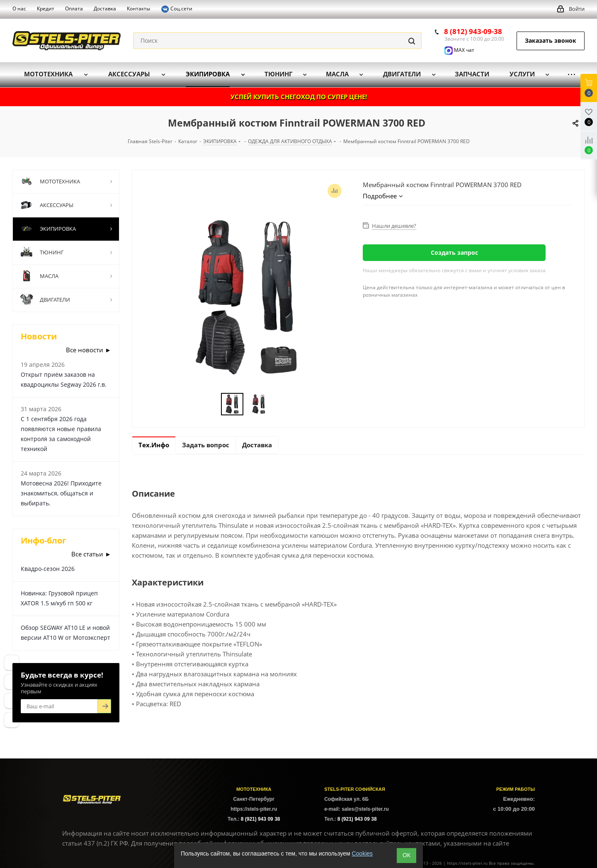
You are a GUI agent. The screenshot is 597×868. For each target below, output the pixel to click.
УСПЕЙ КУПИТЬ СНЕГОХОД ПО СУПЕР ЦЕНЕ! (299, 97)
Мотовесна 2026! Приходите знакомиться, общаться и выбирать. (61, 493)
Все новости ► (89, 350)
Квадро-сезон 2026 (48, 569)
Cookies (362, 853)
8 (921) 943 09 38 (261, 819)
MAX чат (459, 50)
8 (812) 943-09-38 (473, 31)
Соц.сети (177, 9)
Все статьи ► (91, 554)
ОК (406, 855)
